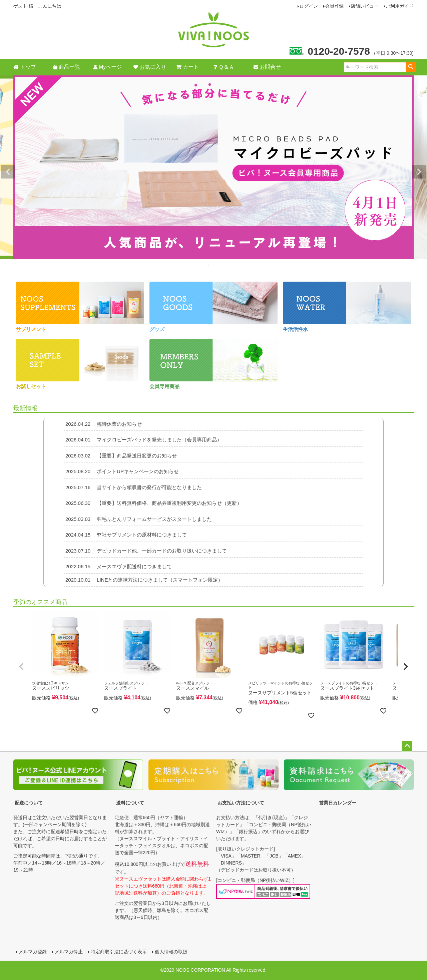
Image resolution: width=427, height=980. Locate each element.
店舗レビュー (365, 6)
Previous (8, 172)
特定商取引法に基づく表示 (119, 952)
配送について (29, 803)
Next (419, 172)
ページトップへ (407, 746)
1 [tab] (209, 265)
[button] (21, 667)
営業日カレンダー (338, 803)
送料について (130, 803)
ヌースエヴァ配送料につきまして (118, 566)
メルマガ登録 (33, 952)
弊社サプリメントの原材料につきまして (125, 535)
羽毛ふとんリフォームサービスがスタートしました (138, 519)
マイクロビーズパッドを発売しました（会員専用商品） (143, 440)
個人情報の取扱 (171, 952)
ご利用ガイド (400, 6)
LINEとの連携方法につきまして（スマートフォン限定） (143, 580)
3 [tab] (219, 265)
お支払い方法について (241, 803)
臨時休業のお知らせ (103, 424)
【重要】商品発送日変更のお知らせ (120, 456)
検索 (411, 67)
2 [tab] (214, 265)
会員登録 (334, 6)
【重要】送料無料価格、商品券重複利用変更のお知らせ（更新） (153, 503)
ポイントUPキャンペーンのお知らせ (121, 471)
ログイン (309, 6)
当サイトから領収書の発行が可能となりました (133, 487)
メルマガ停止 (69, 952)
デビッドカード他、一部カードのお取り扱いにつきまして (145, 551)
